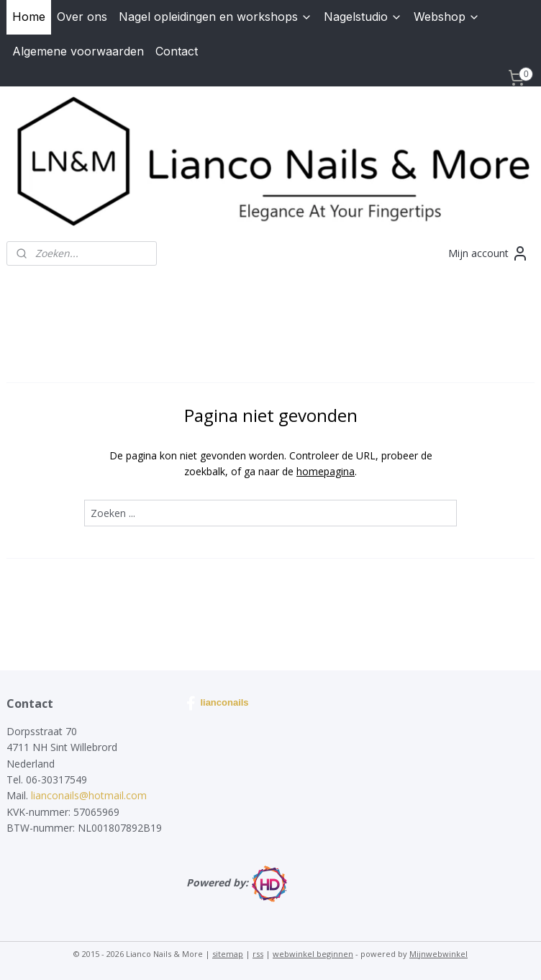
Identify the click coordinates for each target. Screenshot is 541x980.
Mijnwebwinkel (438, 954)
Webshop (447, 17)
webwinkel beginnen (313, 954)
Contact (177, 51)
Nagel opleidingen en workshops (215, 17)
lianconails (217, 703)
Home (29, 17)
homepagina (326, 471)
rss (258, 954)
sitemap (228, 954)
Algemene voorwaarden (78, 51)
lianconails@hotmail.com (89, 795)
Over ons (82, 17)
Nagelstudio (363, 17)
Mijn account (488, 253)
